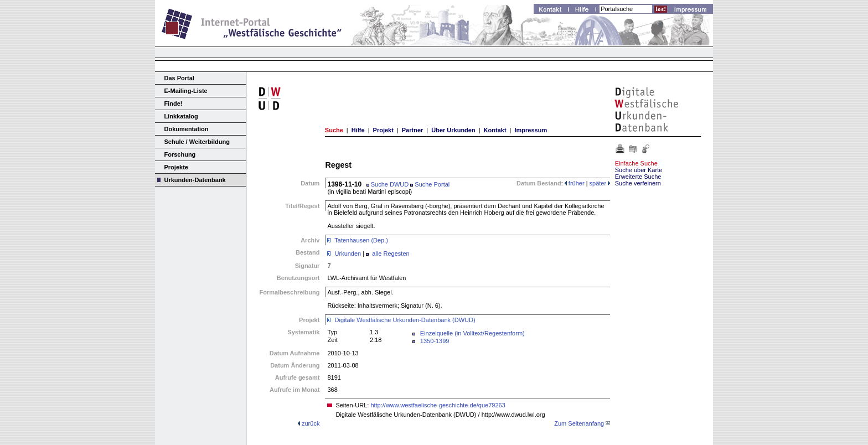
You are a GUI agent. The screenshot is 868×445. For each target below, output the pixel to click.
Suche (334, 130)
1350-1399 (435, 341)
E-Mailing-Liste (186, 91)
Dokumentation (187, 129)
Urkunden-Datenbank (195, 180)
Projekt (383, 130)
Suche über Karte (639, 170)
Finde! (174, 104)
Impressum (531, 130)
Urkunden (348, 253)
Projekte (176, 167)
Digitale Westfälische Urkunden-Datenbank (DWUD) (405, 320)
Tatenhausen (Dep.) (361, 240)
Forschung (180, 154)
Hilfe (358, 130)
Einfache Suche (636, 163)
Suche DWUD (388, 184)
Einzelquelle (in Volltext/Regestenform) (472, 333)
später (600, 183)
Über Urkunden (453, 130)
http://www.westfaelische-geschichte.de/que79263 (438, 405)
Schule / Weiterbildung (197, 142)
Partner (413, 130)
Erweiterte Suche (638, 177)
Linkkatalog (181, 116)
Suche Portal (430, 184)
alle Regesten (391, 253)
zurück (311, 423)
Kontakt (495, 130)
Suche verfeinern (638, 183)
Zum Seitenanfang (579, 423)
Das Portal (179, 78)
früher (575, 183)
